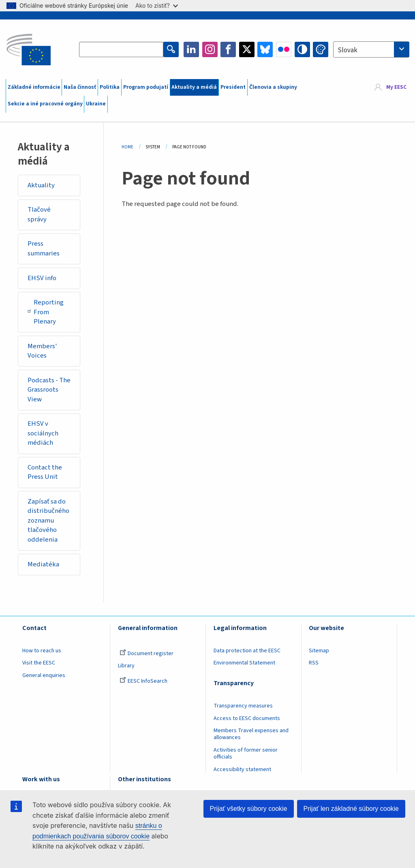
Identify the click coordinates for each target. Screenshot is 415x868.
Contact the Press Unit (45, 472)
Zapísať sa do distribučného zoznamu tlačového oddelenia (48, 521)
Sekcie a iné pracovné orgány (45, 104)
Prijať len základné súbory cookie (351, 809)
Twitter (247, 49)
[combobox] (371, 49)
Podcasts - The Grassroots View (49, 390)
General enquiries (44, 675)
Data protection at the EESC (247, 651)
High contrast (302, 49)
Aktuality (41, 185)
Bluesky (265, 49)
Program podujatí (146, 87)
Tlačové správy (39, 214)
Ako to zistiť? (157, 5)
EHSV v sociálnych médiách (43, 433)
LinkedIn (191, 49)
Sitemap (319, 651)
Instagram (210, 49)
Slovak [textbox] (348, 50)
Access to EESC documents (247, 718)
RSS (314, 663)
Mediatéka (43, 564)
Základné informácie (34, 87)
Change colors (321, 49)
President (233, 87)
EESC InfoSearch (143, 681)
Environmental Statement (244, 663)
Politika (110, 87)
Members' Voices (42, 351)
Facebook (228, 49)
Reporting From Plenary (46, 312)
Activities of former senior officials (246, 753)
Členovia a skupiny (273, 87)
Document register (147, 654)
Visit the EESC (39, 663)
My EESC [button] (396, 87)
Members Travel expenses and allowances (251, 734)
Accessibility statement (242, 769)
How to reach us (42, 651)
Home (127, 147)
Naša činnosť (80, 87)
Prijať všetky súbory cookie (249, 809)
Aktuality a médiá (194, 87)
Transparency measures (243, 706)
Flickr (284, 49)
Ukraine (96, 104)
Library (126, 666)
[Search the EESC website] (121, 49)
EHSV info (42, 278)
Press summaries (44, 249)
